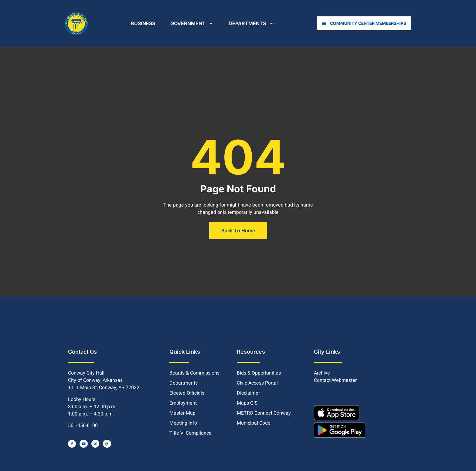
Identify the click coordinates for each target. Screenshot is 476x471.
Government (193, 24)
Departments (252, 24)
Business (144, 24)
